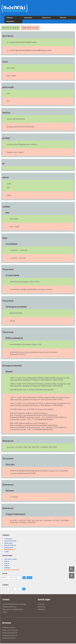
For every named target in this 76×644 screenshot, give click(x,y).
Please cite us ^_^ (10, 549)
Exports (7, 561)
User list (7, 563)
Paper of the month (10, 541)
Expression (46, 18)
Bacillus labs (8, 543)
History (7, 566)
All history (42, 607)
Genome (63, 18)
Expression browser (10, 631)
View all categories (10, 545)
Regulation (10, 21)
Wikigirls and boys (9, 607)
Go (29, 578)
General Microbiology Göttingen (14, 605)
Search (34, 578)
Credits (7, 552)
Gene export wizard (10, 559)
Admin (5, 613)
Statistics (7, 568)
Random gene (9, 547)
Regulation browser (10, 636)
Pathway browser (9, 628)
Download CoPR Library (12, 570)
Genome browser (9, 639)
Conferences (8, 539)
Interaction (28, 18)
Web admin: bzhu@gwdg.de (13, 610)
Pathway (9, 18)
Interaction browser (10, 633)
